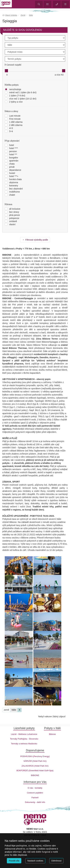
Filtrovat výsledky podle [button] (35, 240)
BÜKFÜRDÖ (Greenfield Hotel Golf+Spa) (35, 770)
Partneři (35, 798)
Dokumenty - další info (35, 802)
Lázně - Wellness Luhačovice (24, 734)
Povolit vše (14, 861)
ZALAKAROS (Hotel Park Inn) (35, 766)
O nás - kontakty (35, 788)
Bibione (52, 734)
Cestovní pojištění (35, 793)
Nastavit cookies (35, 861)
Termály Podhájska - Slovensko (24, 739)
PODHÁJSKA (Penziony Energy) (35, 756)
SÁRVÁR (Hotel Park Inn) (35, 761)
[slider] (6, 71)
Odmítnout (56, 861)
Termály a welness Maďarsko (24, 744)
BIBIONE (35, 775)
